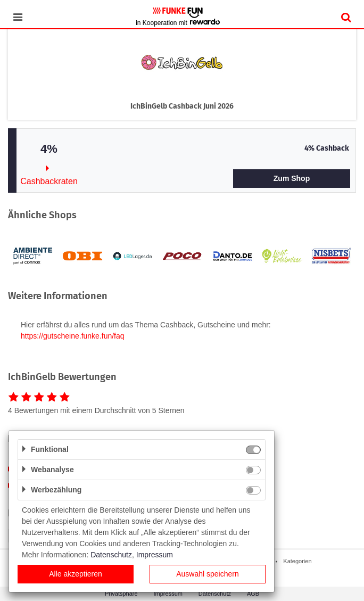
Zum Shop (292, 178)
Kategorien (297, 561)
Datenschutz (215, 594)
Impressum (168, 594)
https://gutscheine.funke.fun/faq (73, 336)
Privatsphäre (121, 594)
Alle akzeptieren (76, 574)
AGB (253, 594)
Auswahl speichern (208, 574)
